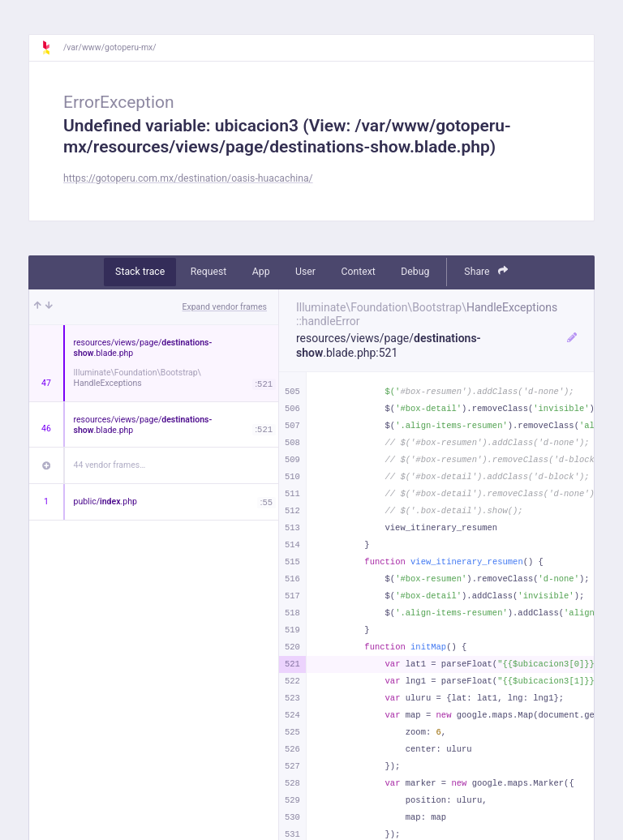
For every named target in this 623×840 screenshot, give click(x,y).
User (305, 272)
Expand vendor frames (225, 307)
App (261, 272)
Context (358, 272)
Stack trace (140, 272)
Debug (415, 272)
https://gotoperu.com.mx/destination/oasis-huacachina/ (188, 178)
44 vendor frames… (110, 465)
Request (209, 272)
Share (486, 271)
